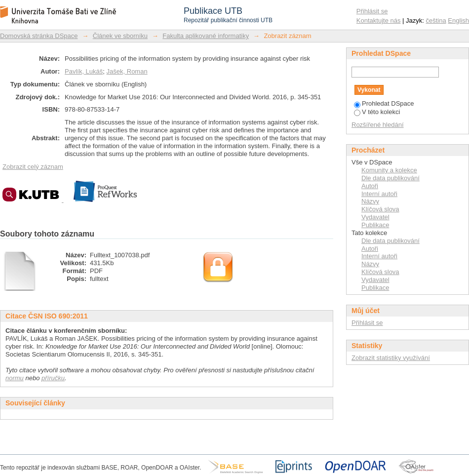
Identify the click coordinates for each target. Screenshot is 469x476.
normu (15, 378)
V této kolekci (377, 112)
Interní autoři (379, 194)
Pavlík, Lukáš (84, 71)
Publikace (375, 225)
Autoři (370, 186)
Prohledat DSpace (384, 103)
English (458, 20)
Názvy (370, 201)
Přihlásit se (372, 11)
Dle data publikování (391, 178)
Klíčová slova (380, 209)
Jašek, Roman (127, 71)
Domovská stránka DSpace (39, 36)
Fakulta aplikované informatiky (206, 36)
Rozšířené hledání (378, 125)
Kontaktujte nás (379, 20)
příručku (53, 378)
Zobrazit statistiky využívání (391, 358)
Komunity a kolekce (389, 170)
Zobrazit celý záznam (33, 167)
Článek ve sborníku (120, 36)
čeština (436, 20)
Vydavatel (375, 217)
